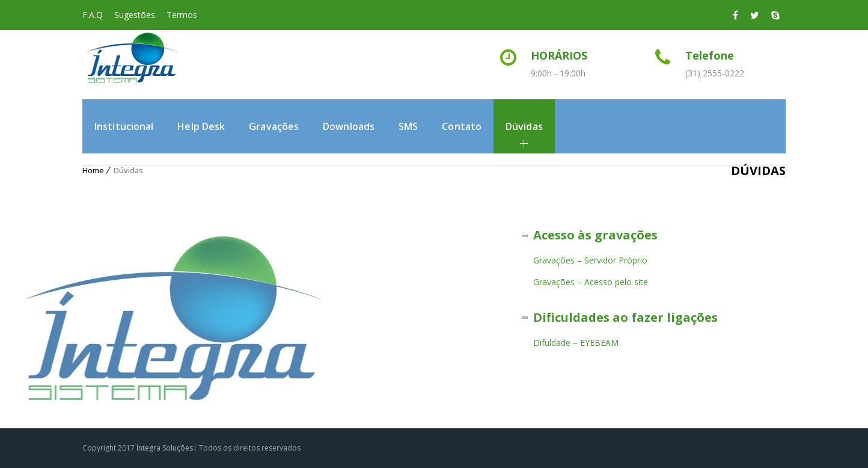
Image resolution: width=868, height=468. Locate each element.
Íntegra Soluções (165, 448)
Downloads (349, 126)
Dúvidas (524, 126)
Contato (462, 126)
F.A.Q (93, 15)
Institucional (124, 126)
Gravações (274, 126)
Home (93, 170)
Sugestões (135, 15)
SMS (408, 126)
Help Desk (201, 126)
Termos (182, 15)
